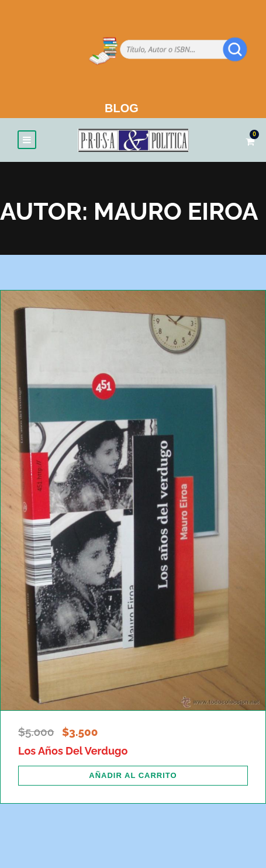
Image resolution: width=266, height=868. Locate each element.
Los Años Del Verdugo (73, 751)
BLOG (122, 108)
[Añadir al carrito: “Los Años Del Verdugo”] (133, 776)
